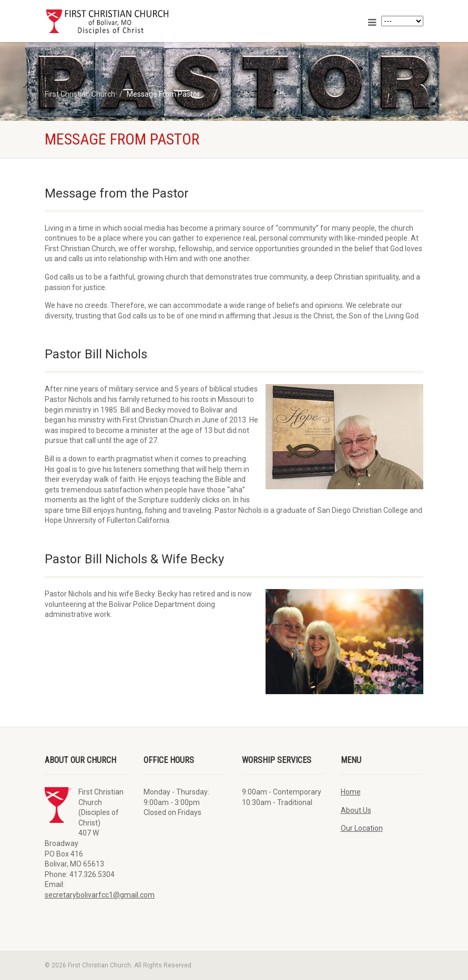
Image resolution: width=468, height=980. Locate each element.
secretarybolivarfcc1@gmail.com (100, 895)
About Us (356, 810)
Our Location (362, 828)
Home (351, 792)
